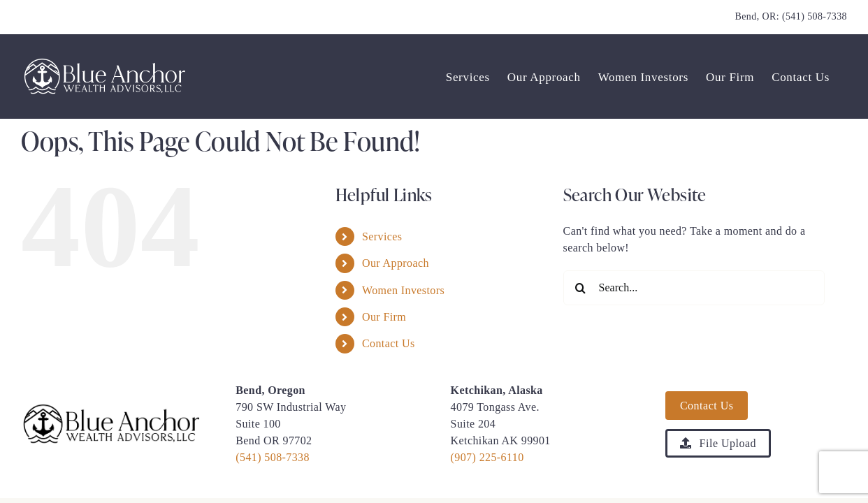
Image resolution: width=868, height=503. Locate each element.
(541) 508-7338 (815, 16)
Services (382, 236)
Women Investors (403, 290)
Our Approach (396, 263)
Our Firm (384, 317)
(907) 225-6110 (487, 457)
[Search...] (694, 288)
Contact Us (389, 343)
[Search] (581, 288)
